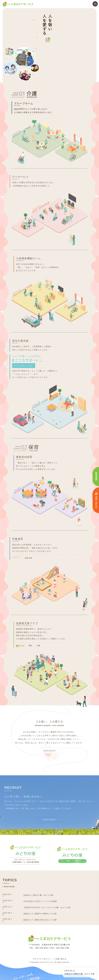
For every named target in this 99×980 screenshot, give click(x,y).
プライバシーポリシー (42, 924)
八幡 (43, 611)
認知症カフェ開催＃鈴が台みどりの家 (42, 889)
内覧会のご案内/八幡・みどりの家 (40, 865)
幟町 (35, 611)
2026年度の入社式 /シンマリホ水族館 (42, 871)
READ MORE (49, 720)
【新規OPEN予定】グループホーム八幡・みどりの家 (50, 877)
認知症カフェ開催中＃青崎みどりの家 (42, 883)
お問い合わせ (61, 924)
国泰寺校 (24, 523)
